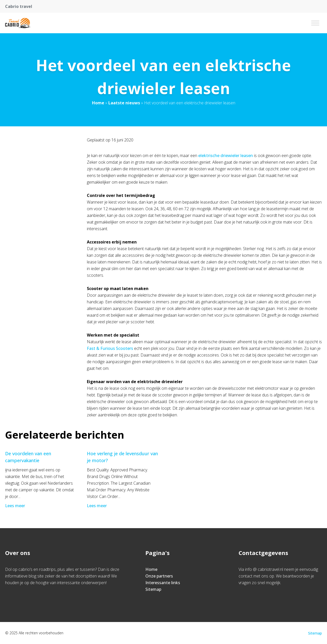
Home (98, 103)
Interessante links (163, 583)
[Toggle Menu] (315, 23)
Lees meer (16, 506)
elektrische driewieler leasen (226, 156)
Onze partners (159, 576)
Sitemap (153, 589)
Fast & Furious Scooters (110, 348)
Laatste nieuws (124, 103)
